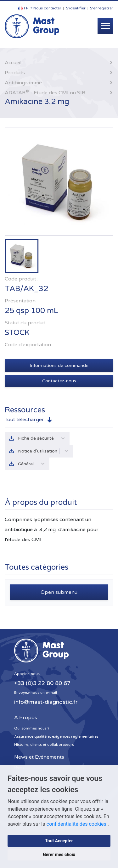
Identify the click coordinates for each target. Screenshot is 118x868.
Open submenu (59, 592)
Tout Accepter (59, 841)
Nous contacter (47, 8)
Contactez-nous (59, 381)
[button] (25, 8)
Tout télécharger (24, 420)
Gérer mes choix (59, 855)
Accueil (13, 63)
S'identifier (76, 8)
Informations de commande (59, 366)
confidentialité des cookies (77, 824)
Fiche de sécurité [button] (42, 438)
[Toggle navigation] (105, 26)
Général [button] (31, 464)
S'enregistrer (102, 8)
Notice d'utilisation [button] (43, 451)
